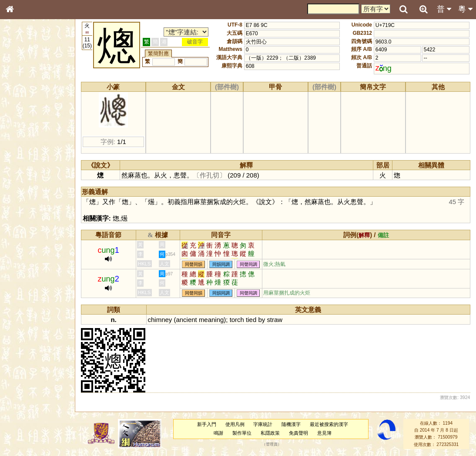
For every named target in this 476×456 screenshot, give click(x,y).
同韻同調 (221, 264)
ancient (186, 320)
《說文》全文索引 (32, 273)
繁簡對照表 (24, 298)
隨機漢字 (291, 424)
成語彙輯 (21, 290)
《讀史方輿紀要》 (32, 282)
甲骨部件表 (24, 133)
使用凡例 (235, 424)
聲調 (41, 233)
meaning (211, 320)
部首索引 (21, 117)
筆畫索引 (21, 125)
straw (275, 320)
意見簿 (324, 433)
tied (251, 320)
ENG (38, 96)
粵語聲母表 (24, 181)
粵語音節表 (24, 173)
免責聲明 (298, 433)
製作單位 (242, 433)
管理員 (272, 444)
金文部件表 (24, 142)
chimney (160, 320)
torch (237, 320)
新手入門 (207, 424)
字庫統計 (263, 424)
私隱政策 (270, 433)
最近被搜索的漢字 (329, 424)
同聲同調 (248, 264)
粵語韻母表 (24, 190)
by (261, 320)
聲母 (17, 233)
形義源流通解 (27, 150)
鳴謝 (218, 433)
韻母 (30, 233)
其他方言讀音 (27, 250)
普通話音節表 (27, 241)
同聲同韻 (194, 264)
